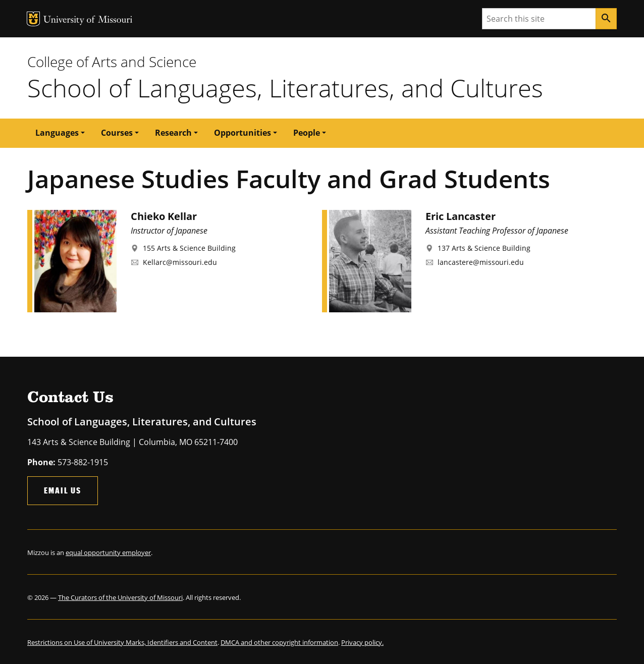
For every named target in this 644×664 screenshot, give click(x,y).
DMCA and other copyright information (279, 642)
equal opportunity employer (108, 552)
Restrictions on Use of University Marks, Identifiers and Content (122, 642)
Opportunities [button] (243, 133)
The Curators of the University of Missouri (120, 597)
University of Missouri (88, 20)
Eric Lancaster (461, 216)
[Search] (606, 19)
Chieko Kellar (164, 216)
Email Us (63, 490)
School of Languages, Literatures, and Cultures (285, 88)
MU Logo (33, 19)
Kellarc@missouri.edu (180, 262)
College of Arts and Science (112, 62)
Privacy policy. (362, 642)
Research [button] (173, 133)
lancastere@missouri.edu (481, 262)
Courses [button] (117, 133)
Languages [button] (57, 133)
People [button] (307, 133)
